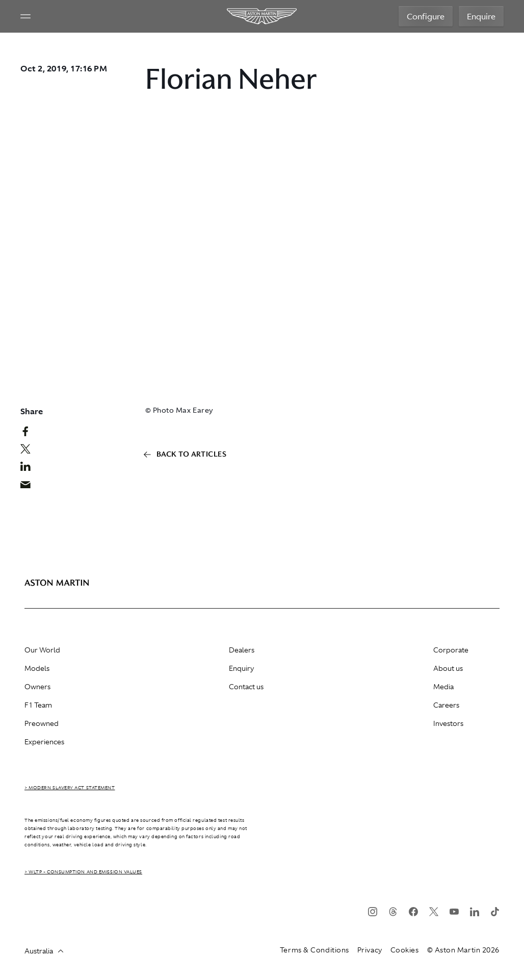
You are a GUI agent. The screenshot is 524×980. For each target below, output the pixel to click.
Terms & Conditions (315, 950)
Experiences (44, 742)
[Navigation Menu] (25, 16)
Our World (42, 650)
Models (37, 668)
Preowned (42, 723)
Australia (44, 951)
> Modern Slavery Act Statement (70, 788)
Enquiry (241, 668)
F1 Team (38, 705)
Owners (37, 687)
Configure (426, 16)
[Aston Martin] (262, 16)
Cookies (405, 950)
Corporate (451, 650)
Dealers (242, 650)
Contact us (246, 687)
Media (443, 687)
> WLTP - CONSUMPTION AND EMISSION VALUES (83, 872)
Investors (448, 723)
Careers (446, 705)
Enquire (481, 16)
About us (448, 668)
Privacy (370, 950)
